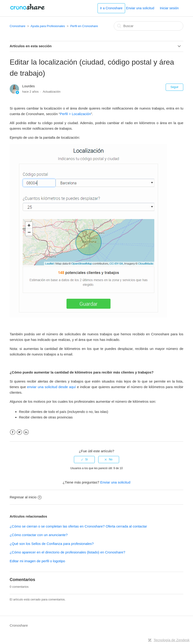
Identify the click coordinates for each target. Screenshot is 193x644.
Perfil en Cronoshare (84, 26)
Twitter (19, 432)
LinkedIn (26, 432)
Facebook (13, 432)
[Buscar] (149, 26)
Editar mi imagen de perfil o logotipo (37, 561)
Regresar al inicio (26, 497)
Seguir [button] (175, 87)
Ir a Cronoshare (111, 8)
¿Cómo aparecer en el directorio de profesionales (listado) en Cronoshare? (68, 552)
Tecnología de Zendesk (172, 640)
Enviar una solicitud (140, 8)
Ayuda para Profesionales (48, 26)
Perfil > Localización (75, 114)
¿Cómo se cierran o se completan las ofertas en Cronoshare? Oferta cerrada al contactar (78, 526)
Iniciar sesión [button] (169, 8)
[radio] (84, 459)
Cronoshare (18, 26)
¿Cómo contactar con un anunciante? (39, 535)
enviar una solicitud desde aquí (51, 387)
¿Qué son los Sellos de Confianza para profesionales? (52, 544)
